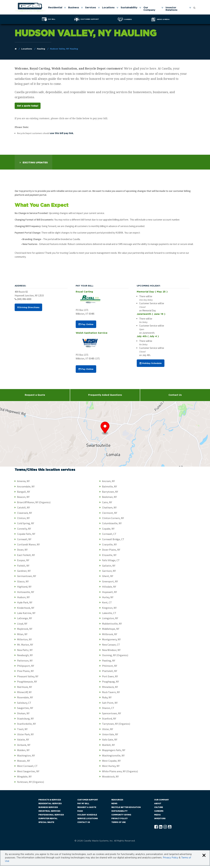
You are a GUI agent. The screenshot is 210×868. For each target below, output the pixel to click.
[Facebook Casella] (156, 829)
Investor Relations (172, 9)
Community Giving (121, 817)
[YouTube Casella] (170, 829)
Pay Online (86, 327)
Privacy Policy (119, 821)
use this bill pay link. (62, 136)
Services (91, 8)
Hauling (41, 49)
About (158, 806)
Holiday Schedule (151, 366)
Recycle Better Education (126, 810)
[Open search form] (194, 7)
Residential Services (50, 806)
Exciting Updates (35, 165)
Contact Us (84, 825)
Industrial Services (49, 814)
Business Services (48, 810)
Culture (159, 810)
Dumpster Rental (48, 821)
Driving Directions (28, 310)
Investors (160, 821)
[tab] (33, 165)
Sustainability (129, 8)
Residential (55, 8)
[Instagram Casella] (165, 829)
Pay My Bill (83, 806)
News (114, 806)
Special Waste (46, 825)
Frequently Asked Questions (105, 398)
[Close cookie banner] (204, 858)
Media (157, 817)
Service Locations (87, 821)
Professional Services (51, 817)
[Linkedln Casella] (161, 829)
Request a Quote (35, 398)
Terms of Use (119, 825)
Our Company (150, 9)
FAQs (80, 814)
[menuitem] (57, 9)
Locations (109, 8)
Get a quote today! (28, 107)
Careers (159, 814)
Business (74, 8)
